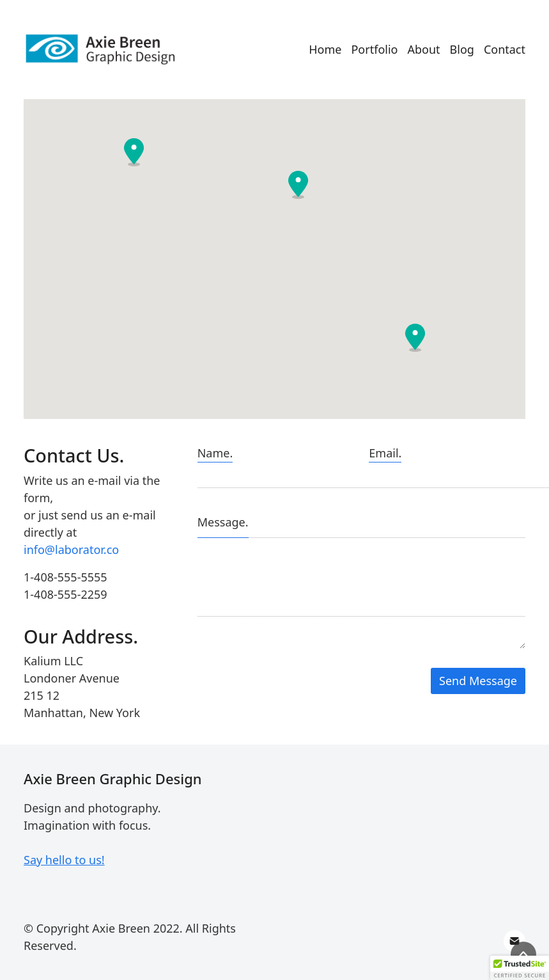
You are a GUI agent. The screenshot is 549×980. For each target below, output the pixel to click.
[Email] (514, 941)
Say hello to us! (64, 860)
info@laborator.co (71, 549)
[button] (298, 185)
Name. (215, 453)
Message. (223, 522)
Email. (385, 453)
